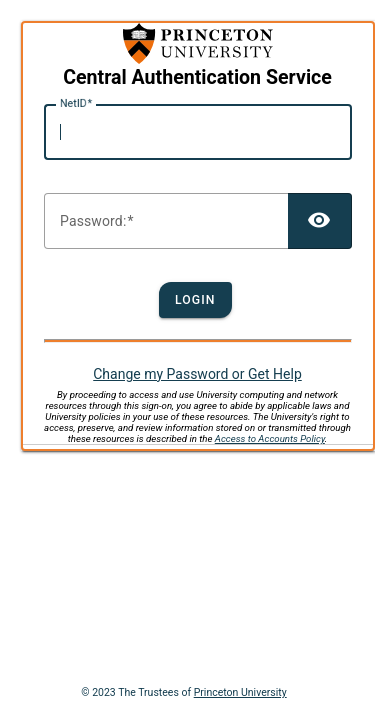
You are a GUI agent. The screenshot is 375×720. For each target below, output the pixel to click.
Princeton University (240, 692)
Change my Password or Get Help (197, 374)
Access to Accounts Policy (270, 438)
